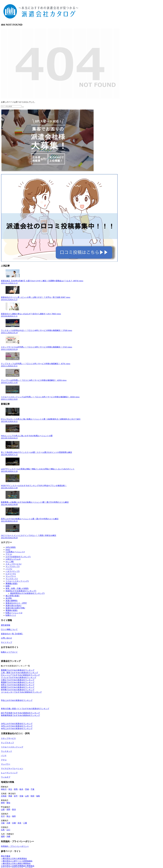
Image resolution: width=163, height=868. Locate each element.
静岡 (3, 803)
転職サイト (11, 615)
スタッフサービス (13, 564)
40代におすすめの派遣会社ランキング (17, 728)
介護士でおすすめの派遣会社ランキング (18, 680)
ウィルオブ (6, 777)
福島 (38, 796)
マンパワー (11, 576)
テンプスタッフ (13, 566)
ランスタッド (12, 579)
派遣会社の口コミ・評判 (16, 603)
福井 (14, 816)
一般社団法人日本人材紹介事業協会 (16, 863)
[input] (11, 106)
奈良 (19, 823)
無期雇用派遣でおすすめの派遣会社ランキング (20, 715)
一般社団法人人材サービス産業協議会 (17, 861)
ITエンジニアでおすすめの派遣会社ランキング (20, 675)
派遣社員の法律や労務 (15, 608)
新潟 (14, 809)
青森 (10, 796)
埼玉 (10, 789)
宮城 (21, 796)
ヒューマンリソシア (9, 773)
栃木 (21, 789)
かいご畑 (10, 562)
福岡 (3, 836)
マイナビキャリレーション (12, 768)
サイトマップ (6, 642)
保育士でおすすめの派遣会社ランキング (18, 685)
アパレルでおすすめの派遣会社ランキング (19, 677)
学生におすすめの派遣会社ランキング (17, 700)
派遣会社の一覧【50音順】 (12, 634)
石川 (3, 816)
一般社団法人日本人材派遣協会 (14, 859)
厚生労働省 (6, 856)
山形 (27, 796)
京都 (14, 823)
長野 (8, 809)
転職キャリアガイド (9, 652)
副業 (8, 586)
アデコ (9, 554)
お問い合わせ (6, 638)
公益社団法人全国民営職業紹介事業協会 (18, 866)
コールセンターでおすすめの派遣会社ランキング (21, 692)
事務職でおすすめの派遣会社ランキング (18, 670)
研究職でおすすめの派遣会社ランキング (18, 690)
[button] (23, 107)
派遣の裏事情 (12, 601)
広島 (3, 830)
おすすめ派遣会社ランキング (18, 557)
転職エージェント (14, 613)
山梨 (3, 809)
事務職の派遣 (12, 584)
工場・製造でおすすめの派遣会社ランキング (19, 673)
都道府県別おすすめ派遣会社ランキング (27, 593)
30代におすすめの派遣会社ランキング (17, 726)
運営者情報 (6, 625)
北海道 (4, 796)
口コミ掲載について (9, 629)
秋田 (32, 796)
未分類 (9, 598)
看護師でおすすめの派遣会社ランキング (18, 682)
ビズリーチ (11, 574)
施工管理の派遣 (13, 596)
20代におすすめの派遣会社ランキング (17, 724)
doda (8, 550)
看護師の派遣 (12, 610)
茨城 (27, 789)
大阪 (3, 823)
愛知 (8, 803)
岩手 (16, 796)
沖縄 (8, 836)
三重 (25, 823)
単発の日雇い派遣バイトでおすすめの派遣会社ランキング (25, 709)
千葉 (32, 789)
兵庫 (8, 823)
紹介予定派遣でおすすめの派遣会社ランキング (20, 713)
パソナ (9, 569)
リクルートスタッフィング (17, 581)
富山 (8, 816)
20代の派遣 (11, 547)
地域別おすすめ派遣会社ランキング (21, 591)
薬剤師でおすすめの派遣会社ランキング (18, 687)
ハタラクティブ (13, 571)
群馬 (16, 789)
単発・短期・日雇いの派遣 (17, 588)
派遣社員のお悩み (13, 605)
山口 (8, 830)
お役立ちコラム (13, 559)
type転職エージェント (15, 552)
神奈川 (4, 789)
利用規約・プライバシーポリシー (15, 846)
